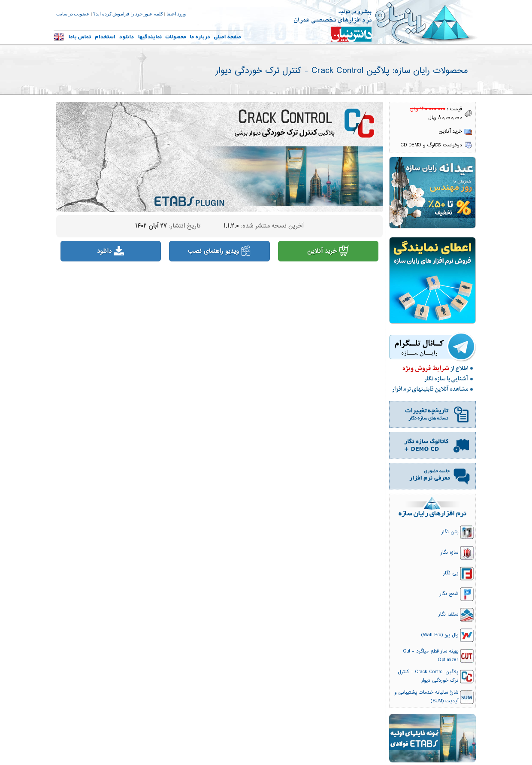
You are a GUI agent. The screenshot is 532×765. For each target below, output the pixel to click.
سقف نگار (448, 614)
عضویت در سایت (73, 14)
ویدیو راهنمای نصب (220, 251)
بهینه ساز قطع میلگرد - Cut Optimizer (431, 656)
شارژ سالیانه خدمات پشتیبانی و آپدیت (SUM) (426, 697)
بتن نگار (450, 532)
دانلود (110, 251)
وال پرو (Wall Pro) (440, 635)
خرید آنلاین (328, 251)
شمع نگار (449, 594)
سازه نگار (449, 552)
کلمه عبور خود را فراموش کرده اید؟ (128, 14)
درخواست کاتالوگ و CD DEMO (431, 145)
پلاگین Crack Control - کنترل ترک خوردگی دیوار (428, 676)
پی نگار (451, 573)
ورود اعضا (176, 14)
